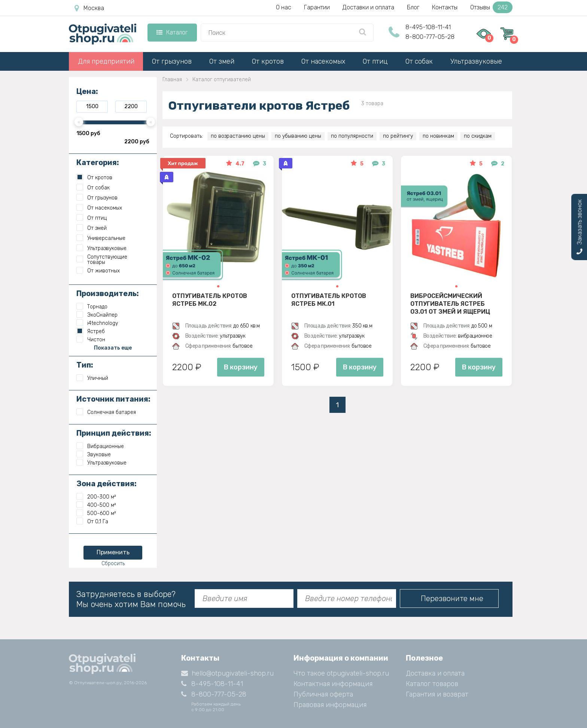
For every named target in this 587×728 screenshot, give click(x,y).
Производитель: (108, 293)
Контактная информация (333, 684)
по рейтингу (398, 136)
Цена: (87, 91)
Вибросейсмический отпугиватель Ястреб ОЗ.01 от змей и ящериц (450, 304)
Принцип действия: (114, 433)
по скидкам (478, 136)
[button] (218, 286)
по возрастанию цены (238, 136)
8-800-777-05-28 (430, 37)
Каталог (172, 32)
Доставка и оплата (435, 673)
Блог (413, 7)
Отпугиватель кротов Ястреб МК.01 (329, 300)
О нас (284, 7)
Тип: (85, 365)
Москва (89, 8)
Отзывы (491, 7)
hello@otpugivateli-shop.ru (227, 673)
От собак (419, 61)
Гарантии (317, 7)
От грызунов (172, 61)
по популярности (352, 136)
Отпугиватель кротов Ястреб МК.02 (210, 300)
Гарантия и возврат (437, 694)
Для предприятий (106, 61)
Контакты (445, 7)
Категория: (98, 162)
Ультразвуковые (476, 61)
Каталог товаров (432, 684)
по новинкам (438, 136)
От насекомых (323, 61)
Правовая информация (330, 705)
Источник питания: (113, 399)
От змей (222, 61)
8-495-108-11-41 (428, 27)
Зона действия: (107, 484)
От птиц (375, 61)
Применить (113, 552)
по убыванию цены (298, 136)
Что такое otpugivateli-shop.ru (341, 673)
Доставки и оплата (368, 7)
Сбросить (113, 563)
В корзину (241, 367)
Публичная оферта (323, 694)
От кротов (268, 61)
